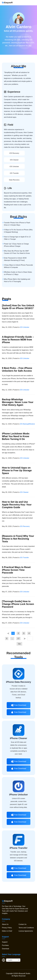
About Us (5, 924)
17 (18, 639)
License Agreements (26, 931)
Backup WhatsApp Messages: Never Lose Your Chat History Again (18, 402)
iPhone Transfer (18, 848)
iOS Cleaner (14, 160)
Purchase (5, 945)
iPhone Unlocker (18, 795)
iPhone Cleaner (18, 738)
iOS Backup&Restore (27, 424)
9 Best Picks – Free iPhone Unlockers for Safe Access (17, 369)
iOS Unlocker (14, 167)
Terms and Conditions (26, 928)
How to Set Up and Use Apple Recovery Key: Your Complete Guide (17, 505)
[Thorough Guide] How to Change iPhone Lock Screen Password (18, 604)
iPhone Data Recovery (18, 682)
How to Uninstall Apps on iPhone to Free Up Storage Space (17, 470)
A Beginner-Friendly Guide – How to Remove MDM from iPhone (18, 340)
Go (19, 644)
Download (5, 949)
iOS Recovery (14, 153)
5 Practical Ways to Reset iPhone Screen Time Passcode (16, 570)
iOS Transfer (14, 173)
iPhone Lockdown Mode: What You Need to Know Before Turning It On (16, 436)
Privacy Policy (7, 928)
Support (5, 942)
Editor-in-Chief (7, 931)
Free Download (18, 705)
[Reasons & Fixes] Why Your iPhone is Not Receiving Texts (18, 539)
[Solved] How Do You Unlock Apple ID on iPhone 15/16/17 (18, 307)
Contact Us (22, 924)
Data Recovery (14, 180)
